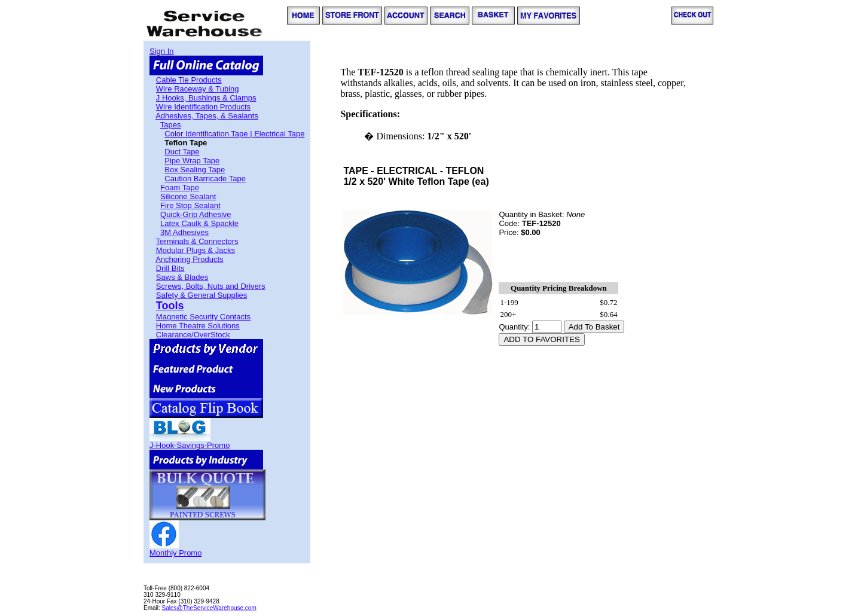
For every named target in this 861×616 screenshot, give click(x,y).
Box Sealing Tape (195, 170)
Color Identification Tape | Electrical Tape (234, 134)
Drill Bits (170, 268)
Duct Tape (182, 152)
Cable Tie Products (189, 80)
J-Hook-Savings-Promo (190, 445)
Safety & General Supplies (201, 295)
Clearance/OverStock (193, 335)
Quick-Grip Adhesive (196, 214)
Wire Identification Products (203, 107)
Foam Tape (180, 187)
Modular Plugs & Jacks (196, 250)
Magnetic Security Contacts (203, 317)
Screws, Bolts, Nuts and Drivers (211, 286)
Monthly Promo (175, 553)
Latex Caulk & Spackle (199, 223)
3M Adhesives (184, 232)
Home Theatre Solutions (198, 326)
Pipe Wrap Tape (192, 161)
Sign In (161, 51)
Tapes (171, 125)
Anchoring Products (189, 259)
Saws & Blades (182, 277)
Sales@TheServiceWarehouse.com (209, 608)
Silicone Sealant (188, 196)
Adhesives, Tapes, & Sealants (207, 116)
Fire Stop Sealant (190, 205)
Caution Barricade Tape (205, 179)
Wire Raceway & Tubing (198, 89)
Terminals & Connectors (197, 241)
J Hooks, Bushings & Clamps (206, 98)
